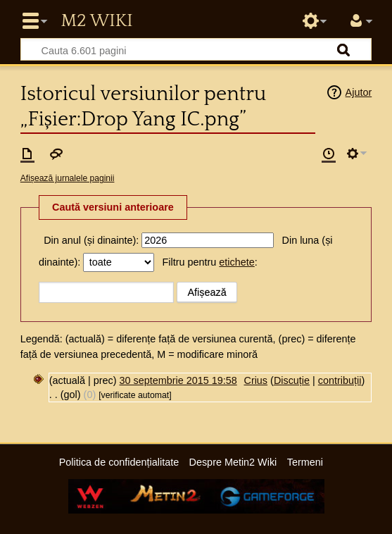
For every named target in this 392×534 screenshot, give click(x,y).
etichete (236, 262)
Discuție (292, 380)
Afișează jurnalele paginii (68, 178)
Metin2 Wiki (96, 21)
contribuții (340, 380)
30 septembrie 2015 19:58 (178, 380)
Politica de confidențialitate (119, 462)
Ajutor (359, 92)
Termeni (305, 462)
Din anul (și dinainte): (91, 240)
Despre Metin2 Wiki (233, 462)
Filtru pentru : (210, 262)
